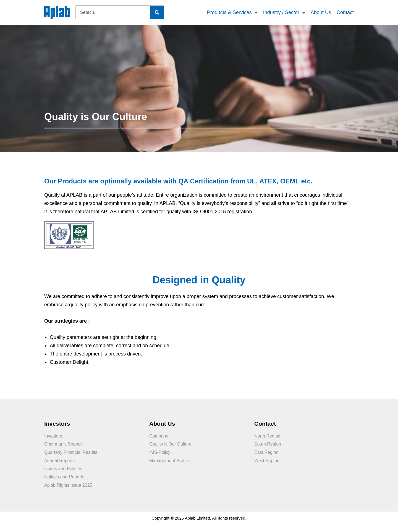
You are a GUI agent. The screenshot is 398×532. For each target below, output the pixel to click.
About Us (321, 12)
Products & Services (232, 13)
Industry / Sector (284, 13)
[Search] (157, 12)
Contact (345, 12)
